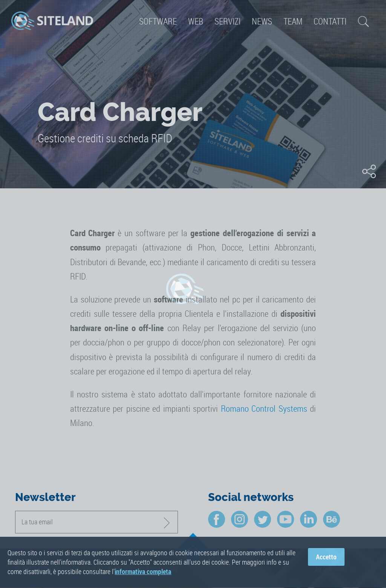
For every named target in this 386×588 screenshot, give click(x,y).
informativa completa (143, 573)
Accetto (326, 557)
